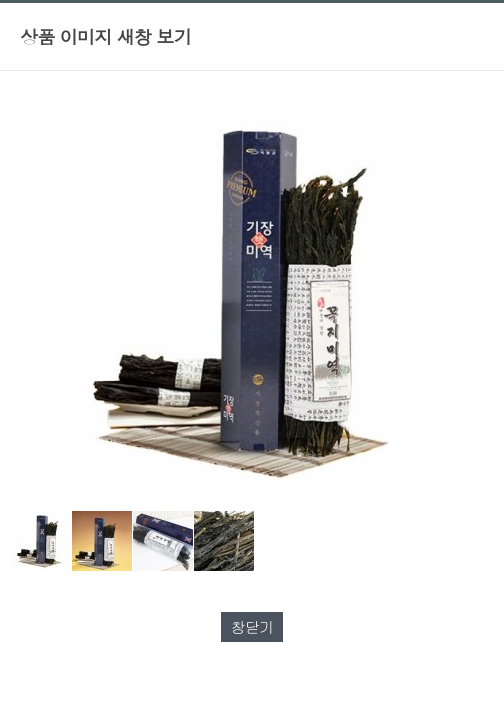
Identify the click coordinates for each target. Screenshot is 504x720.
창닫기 (252, 626)
